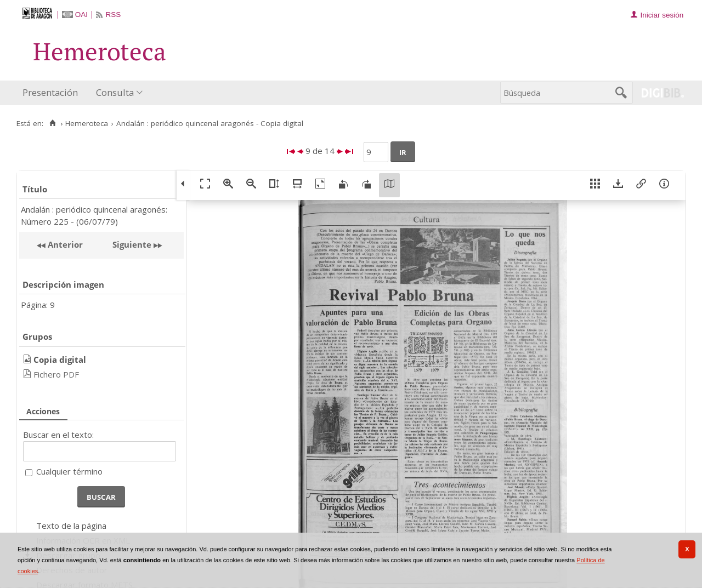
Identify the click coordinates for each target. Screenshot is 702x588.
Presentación (50, 92)
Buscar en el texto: (58, 435)
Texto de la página (71, 526)
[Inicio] (52, 123)
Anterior (64, 244)
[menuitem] (53, 93)
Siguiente (132, 244)
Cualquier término (69, 471)
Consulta (115, 92)
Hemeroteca (87, 123)
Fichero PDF (56, 374)
